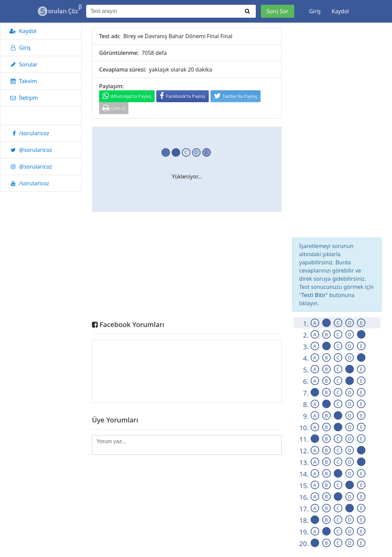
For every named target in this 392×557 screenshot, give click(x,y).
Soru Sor (278, 11)
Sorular (22, 64)
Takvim (22, 81)
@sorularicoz (30, 150)
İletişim (22, 98)
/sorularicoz (28, 133)
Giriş (315, 11)
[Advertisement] (187, 268)
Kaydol (340, 11)
